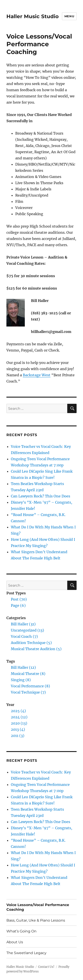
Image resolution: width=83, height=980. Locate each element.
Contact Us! (46, 967)
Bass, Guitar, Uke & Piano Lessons (36, 920)
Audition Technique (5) (31, 643)
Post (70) (19, 599)
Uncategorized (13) (27, 630)
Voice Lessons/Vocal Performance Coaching (38, 907)
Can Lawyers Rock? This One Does (41, 496)
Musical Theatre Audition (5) (36, 649)
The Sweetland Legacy (26, 953)
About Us (15, 942)
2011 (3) (18, 736)
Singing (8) (21, 680)
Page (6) (18, 605)
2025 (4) (18, 711)
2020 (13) (19, 723)
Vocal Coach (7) (24, 636)
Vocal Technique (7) (28, 692)
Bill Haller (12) (23, 667)
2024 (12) (19, 717)
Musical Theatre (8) (28, 674)
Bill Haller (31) (23, 624)
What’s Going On (21, 931)
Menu (69, 16)
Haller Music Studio (33, 16)
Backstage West (37, 375)
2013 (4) (18, 729)
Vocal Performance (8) (30, 686)
